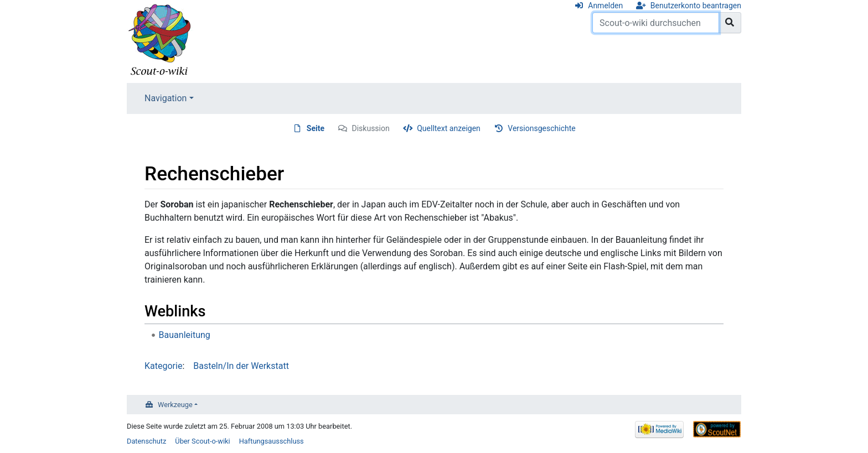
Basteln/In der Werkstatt (241, 366)
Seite (316, 128)
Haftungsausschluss (272, 441)
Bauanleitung (185, 335)
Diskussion (371, 128)
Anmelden (605, 6)
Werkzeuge (175, 405)
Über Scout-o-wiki (202, 441)
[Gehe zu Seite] (730, 23)
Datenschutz (146, 441)
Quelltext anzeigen (449, 128)
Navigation (166, 98)
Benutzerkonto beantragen (696, 6)
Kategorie (163, 366)
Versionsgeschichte (541, 128)
